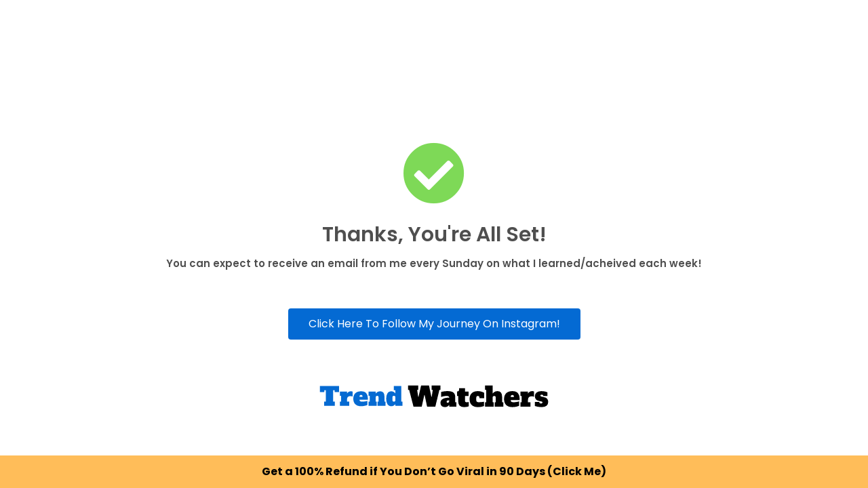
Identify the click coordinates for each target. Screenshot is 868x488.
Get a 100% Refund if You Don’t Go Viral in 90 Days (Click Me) (434, 471)
